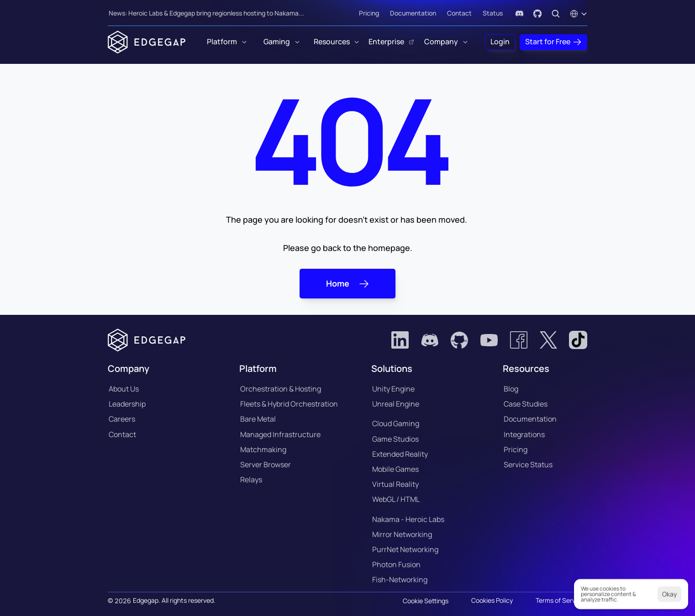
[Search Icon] (556, 14)
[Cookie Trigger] (426, 601)
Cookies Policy (492, 600)
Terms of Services (561, 600)
